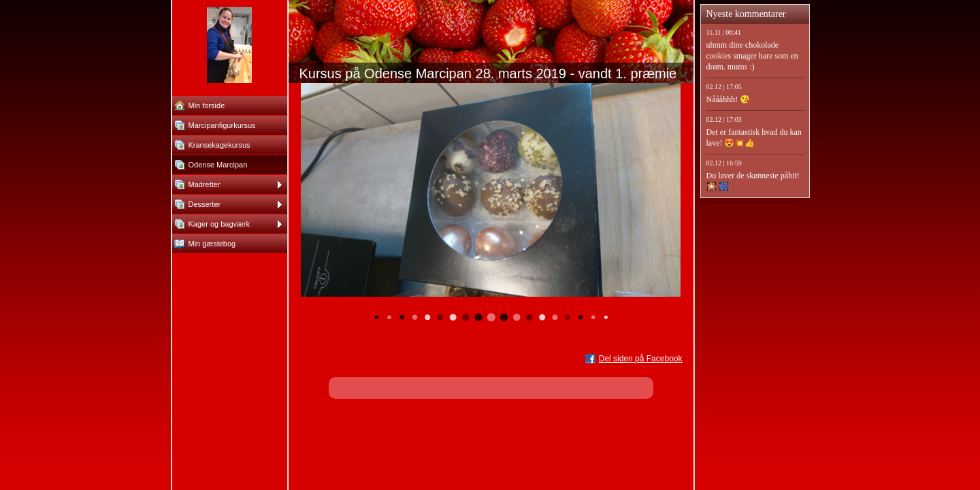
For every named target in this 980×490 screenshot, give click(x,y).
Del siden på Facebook (641, 359)
